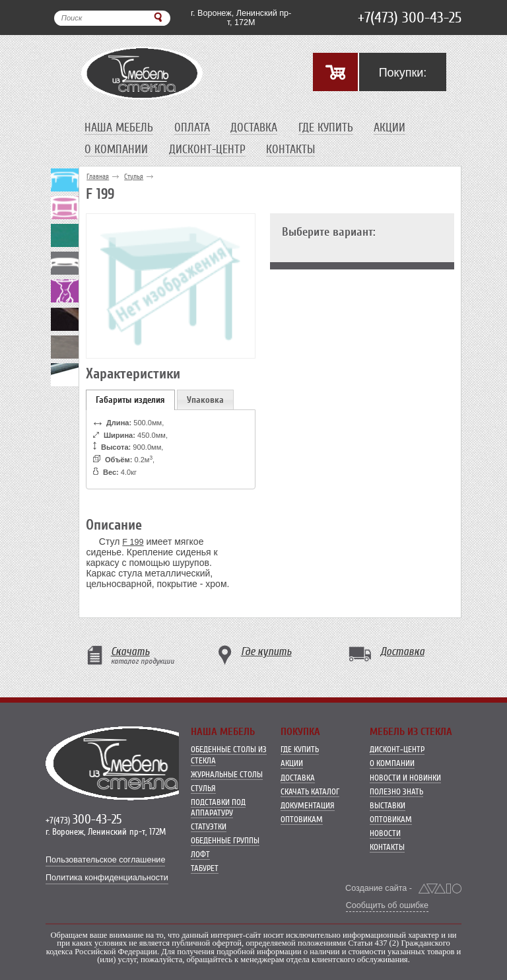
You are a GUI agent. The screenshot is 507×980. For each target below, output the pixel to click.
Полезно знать (396, 791)
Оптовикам (302, 819)
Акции (389, 127)
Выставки (388, 805)
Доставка (254, 127)
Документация (308, 805)
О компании (116, 149)
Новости (385, 833)
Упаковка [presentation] (205, 400)
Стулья (134, 177)
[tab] (130, 400)
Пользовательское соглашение (105, 860)
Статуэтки (209, 826)
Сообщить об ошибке (387, 905)
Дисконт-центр (207, 149)
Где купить (326, 127)
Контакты (290, 149)
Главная (98, 177)
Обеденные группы (225, 840)
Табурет (205, 868)
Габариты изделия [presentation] (130, 400)
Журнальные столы (227, 774)
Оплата (192, 127)
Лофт (200, 854)
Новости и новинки (405, 778)
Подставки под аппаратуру (218, 807)
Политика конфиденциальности (107, 878)
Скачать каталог (310, 791)
